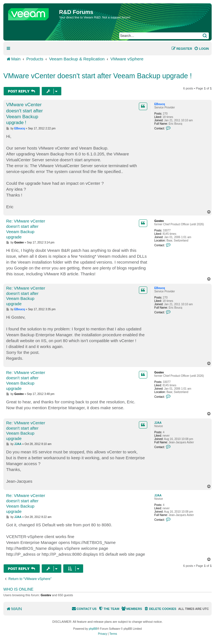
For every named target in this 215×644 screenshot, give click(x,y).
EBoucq (160, 104)
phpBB (93, 629)
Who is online (18, 589)
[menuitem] (201, 49)
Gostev (159, 221)
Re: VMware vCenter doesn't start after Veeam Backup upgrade (26, 229)
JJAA (158, 423)
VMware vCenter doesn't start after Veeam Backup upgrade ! (98, 76)
